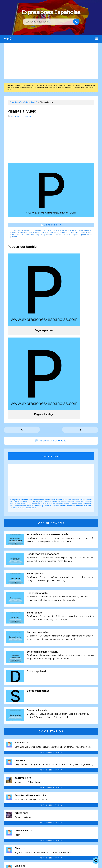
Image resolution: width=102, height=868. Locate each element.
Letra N (20, 831)
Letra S (64, 831)
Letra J (85, 827)
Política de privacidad (78, 860)
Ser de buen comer (38, 576)
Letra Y (47, 836)
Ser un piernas (35, 459)
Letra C (25, 827)
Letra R (56, 831)
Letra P (38, 831)
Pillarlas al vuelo (22, 111)
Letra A (8, 827)
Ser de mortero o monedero (43, 440)
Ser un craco (34, 498)
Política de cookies (44, 864)
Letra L (94, 827)
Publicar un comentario (22, 116)
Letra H (69, 827)
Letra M (11, 831)
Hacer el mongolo (37, 479)
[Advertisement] (51, 61)
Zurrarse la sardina (38, 518)
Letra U (82, 831)
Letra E (43, 827)
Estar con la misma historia (43, 537)
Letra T (73, 831)
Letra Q (47, 831)
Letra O (29, 831)
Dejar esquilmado (37, 557)
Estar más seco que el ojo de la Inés (48, 420)
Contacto (63, 864)
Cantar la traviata (37, 596)
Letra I (77, 827)
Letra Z (55, 836)
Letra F (51, 827)
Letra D (34, 827)
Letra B (17, 827)
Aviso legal (57, 860)
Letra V (91, 831)
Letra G (60, 827)
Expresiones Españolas (51, 11)
